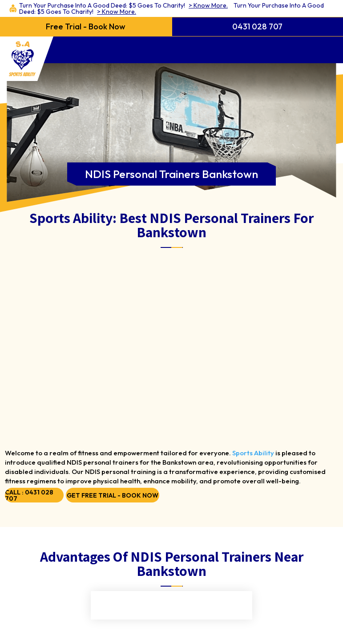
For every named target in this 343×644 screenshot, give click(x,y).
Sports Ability (253, 453)
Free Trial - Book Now (86, 26)
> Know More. (208, 5)
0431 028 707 (257, 26)
